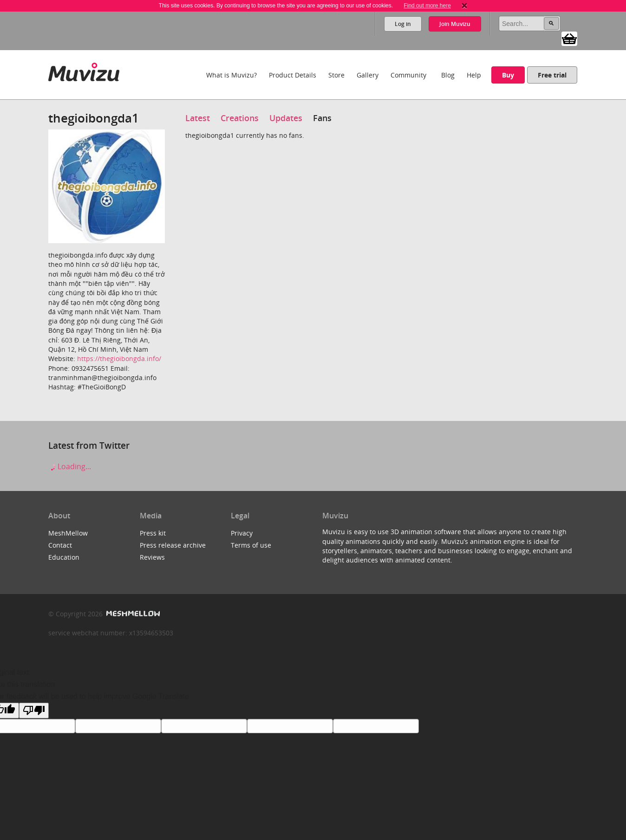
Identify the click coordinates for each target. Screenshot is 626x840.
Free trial (552, 75)
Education (64, 557)
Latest (198, 118)
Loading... (70, 466)
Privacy (242, 533)
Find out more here (427, 6)
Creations (240, 118)
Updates (286, 118)
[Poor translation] (34, 711)
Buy (508, 75)
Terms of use (251, 545)
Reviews (152, 557)
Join (455, 24)
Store (336, 75)
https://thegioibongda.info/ (119, 359)
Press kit (153, 533)
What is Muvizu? (231, 75)
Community (408, 75)
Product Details (293, 75)
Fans (322, 118)
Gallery (368, 75)
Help (474, 75)
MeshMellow (68, 533)
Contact (60, 545)
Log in (403, 24)
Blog (448, 75)
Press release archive (173, 545)
